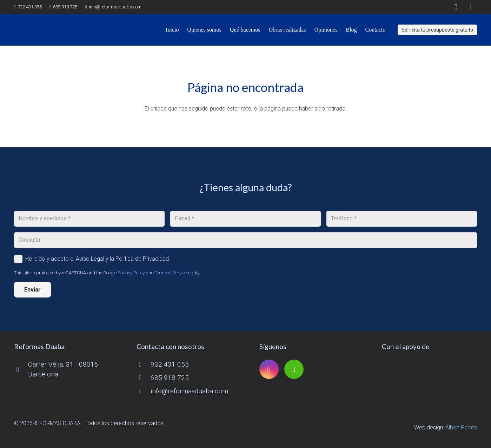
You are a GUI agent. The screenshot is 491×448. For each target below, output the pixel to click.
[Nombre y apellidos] (89, 219)
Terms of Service (171, 273)
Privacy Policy (131, 273)
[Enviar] (32, 290)
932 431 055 (170, 364)
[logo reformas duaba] (47, 30)
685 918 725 (170, 378)
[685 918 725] (144, 378)
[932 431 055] (144, 364)
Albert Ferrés (461, 427)
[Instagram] (456, 7)
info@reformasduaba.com (189, 391)
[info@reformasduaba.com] (144, 391)
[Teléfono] (402, 219)
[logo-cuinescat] (429, 369)
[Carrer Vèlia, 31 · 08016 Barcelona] (21, 369)
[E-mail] (245, 219)
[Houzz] (470, 7)
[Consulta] (245, 240)
